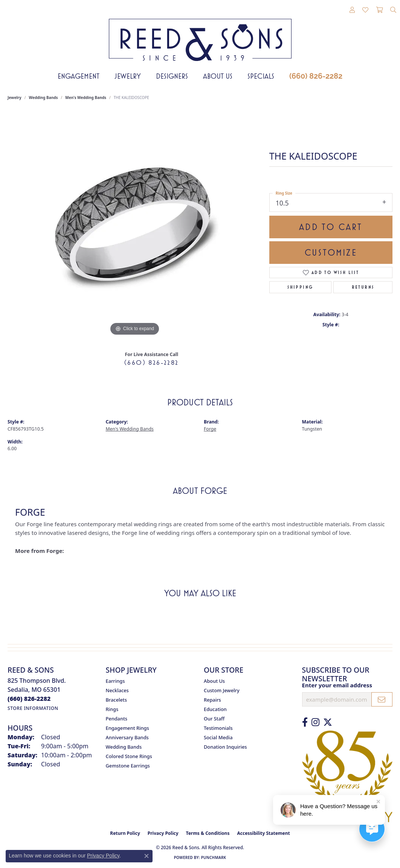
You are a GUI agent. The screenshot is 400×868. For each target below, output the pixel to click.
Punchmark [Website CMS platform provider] (214, 857)
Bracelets (116, 700)
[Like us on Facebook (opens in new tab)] (305, 722)
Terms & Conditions (208, 833)
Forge (210, 429)
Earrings (115, 681)
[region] (134, 225)
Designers (172, 76)
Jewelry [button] (128, 76)
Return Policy (125, 833)
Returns (363, 287)
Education (215, 709)
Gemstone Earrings (128, 766)
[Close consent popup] (147, 856)
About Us (218, 76)
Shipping (300, 287)
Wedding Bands (44, 97)
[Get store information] (33, 708)
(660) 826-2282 (316, 76)
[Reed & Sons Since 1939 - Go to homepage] (200, 34)
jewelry (15, 97)
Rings (112, 709)
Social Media (218, 737)
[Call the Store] (29, 699)
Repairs (212, 700)
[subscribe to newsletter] (382, 699)
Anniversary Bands (127, 737)
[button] (352, 10)
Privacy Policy (163, 833)
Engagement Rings (127, 728)
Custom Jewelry (222, 690)
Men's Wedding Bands (86, 97)
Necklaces (117, 690)
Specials (261, 76)
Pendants (117, 719)
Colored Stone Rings (129, 756)
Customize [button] (331, 253)
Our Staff (214, 719)
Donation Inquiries (225, 747)
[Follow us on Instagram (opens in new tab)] (315, 722)
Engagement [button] (79, 76)
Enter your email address (337, 685)
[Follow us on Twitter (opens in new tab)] (328, 722)
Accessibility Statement (263, 833)
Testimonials (218, 728)
